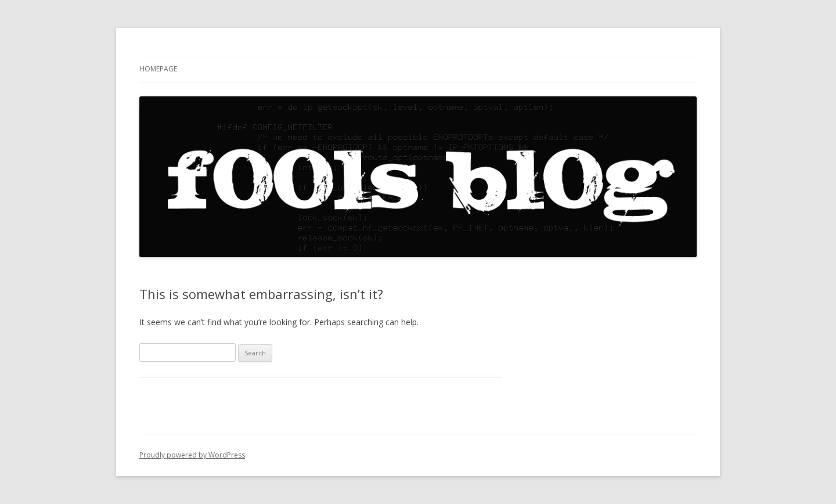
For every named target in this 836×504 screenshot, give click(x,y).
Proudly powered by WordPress (192, 455)
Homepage (158, 69)
